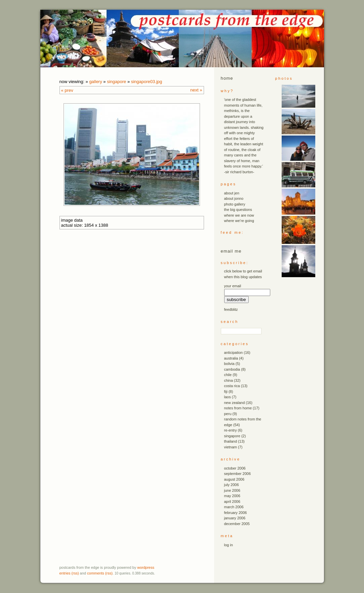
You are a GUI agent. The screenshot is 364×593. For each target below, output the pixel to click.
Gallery (95, 82)
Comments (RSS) (100, 573)
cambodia (232, 369)
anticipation (234, 353)
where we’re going (239, 221)
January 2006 (235, 518)
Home (227, 78)
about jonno (234, 198)
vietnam (231, 447)
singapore (116, 82)
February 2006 (236, 513)
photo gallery (235, 204)
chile (228, 375)
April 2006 (232, 502)
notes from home (238, 408)
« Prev (67, 90)
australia (231, 358)
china (229, 380)
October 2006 (235, 468)
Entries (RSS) (69, 573)
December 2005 (237, 524)
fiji (226, 392)
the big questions (238, 210)
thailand (231, 441)
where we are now (239, 215)
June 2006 (232, 490)
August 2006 (234, 479)
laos (228, 397)
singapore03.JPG (147, 82)
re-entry (231, 430)
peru (228, 414)
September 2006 (238, 474)
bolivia (229, 364)
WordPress (146, 567)
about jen (232, 193)
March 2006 (234, 507)
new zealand (235, 403)
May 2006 (232, 496)
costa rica (232, 386)
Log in (229, 545)
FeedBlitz (231, 309)
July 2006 (232, 485)
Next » (196, 90)
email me (231, 251)
